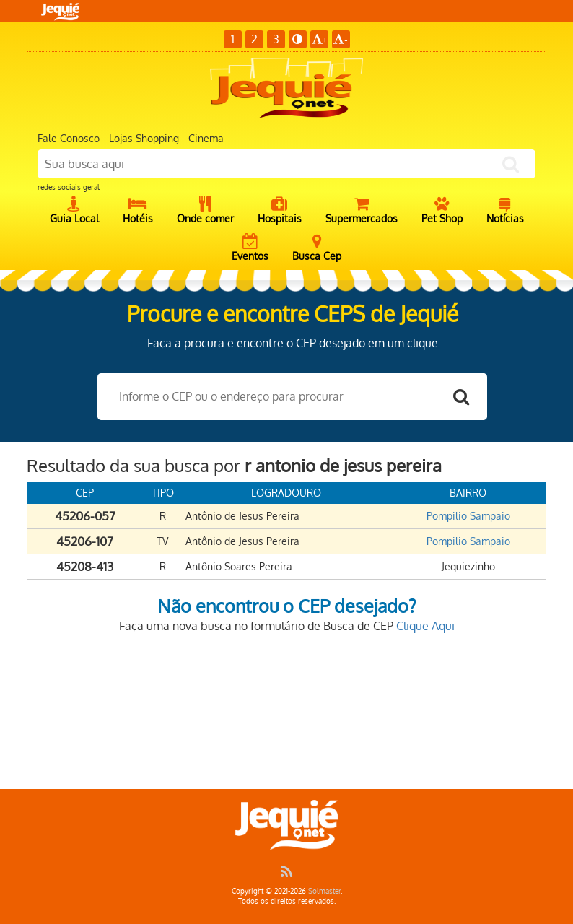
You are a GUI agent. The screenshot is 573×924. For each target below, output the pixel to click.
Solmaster (324, 891)
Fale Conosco (69, 138)
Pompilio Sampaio (468, 516)
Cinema (206, 138)
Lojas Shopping (144, 138)
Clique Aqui (425, 626)
